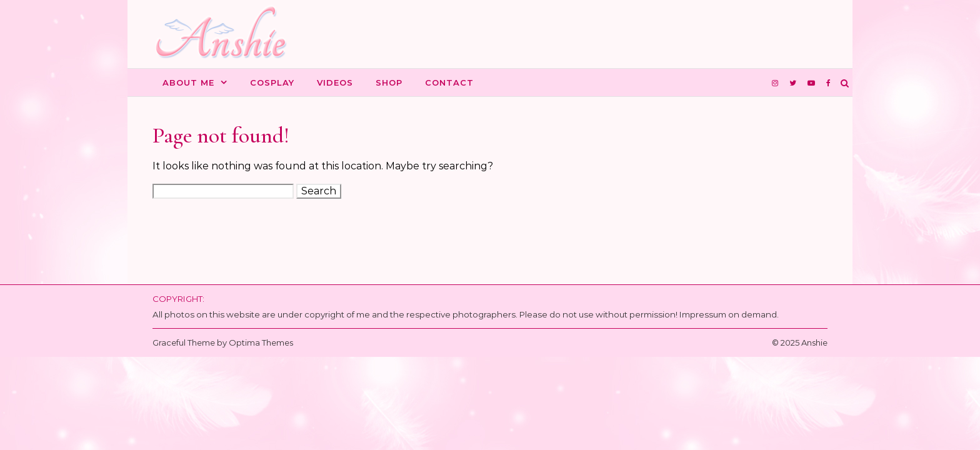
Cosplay (272, 82)
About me (188, 82)
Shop (389, 82)
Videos (335, 82)
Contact (449, 82)
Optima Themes (261, 342)
